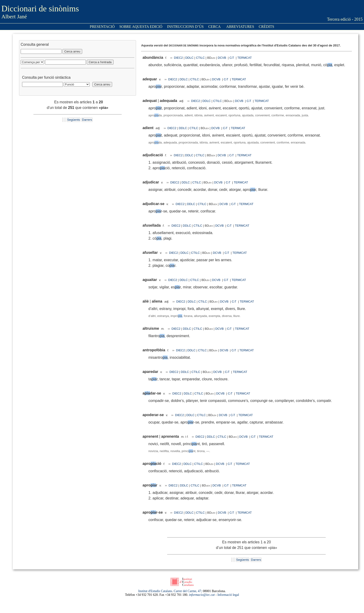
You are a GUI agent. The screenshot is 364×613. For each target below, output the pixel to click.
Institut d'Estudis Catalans (155, 591)
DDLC (189, 58)
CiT (232, 58)
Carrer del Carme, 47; (188, 591)
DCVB (222, 58)
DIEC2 (178, 58)
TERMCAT (244, 58)
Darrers (87, 120)
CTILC (200, 58)
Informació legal (228, 595)
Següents (73, 120)
